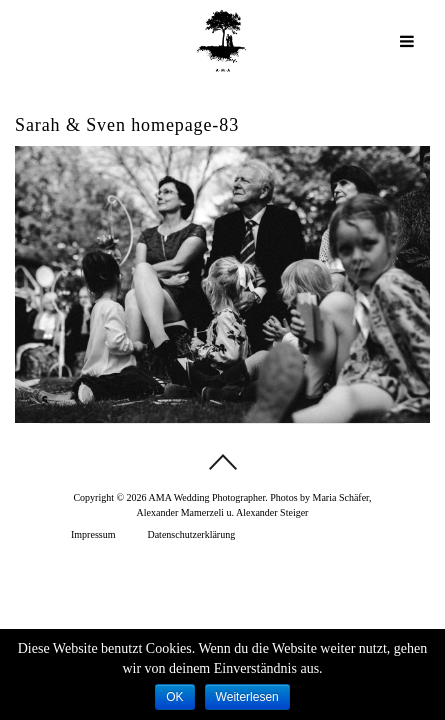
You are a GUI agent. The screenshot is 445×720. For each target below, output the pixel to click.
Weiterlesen (247, 697)
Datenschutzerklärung (191, 534)
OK (174, 697)
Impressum (93, 534)
